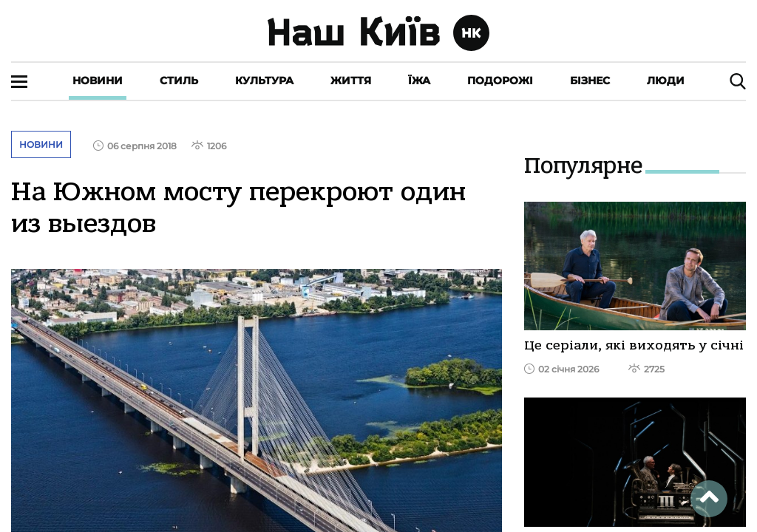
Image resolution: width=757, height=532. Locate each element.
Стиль (179, 81)
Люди (666, 81)
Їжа (419, 81)
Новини (98, 81)
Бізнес (590, 81)
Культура (264, 81)
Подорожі (500, 81)
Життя (351, 81)
